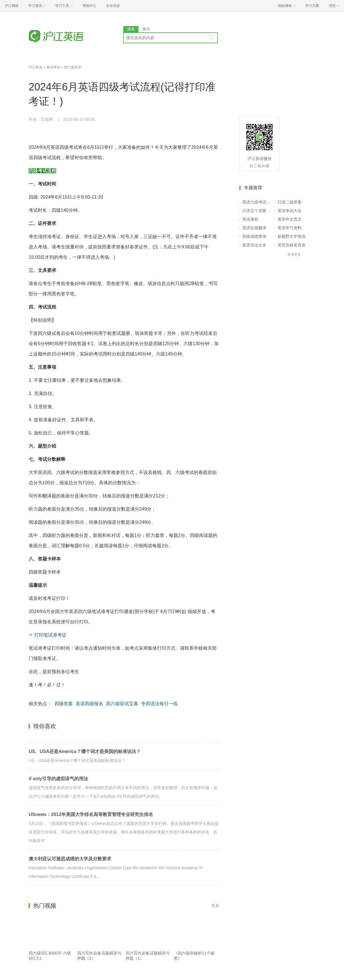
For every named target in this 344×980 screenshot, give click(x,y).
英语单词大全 (290, 211)
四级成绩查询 (254, 236)
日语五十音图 (254, 211)
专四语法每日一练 (159, 704)
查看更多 (294, 254)
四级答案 (64, 704)
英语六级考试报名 (257, 202)
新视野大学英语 (292, 236)
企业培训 (113, 6)
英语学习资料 (290, 228)
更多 (215, 906)
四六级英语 (73, 67)
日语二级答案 (290, 202)
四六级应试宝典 (122, 704)
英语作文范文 (290, 219)
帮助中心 (89, 6)
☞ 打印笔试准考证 (48, 635)
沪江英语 (36, 67)
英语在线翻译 (254, 228)
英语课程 (250, 219)
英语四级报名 (89, 704)
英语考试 (53, 67)
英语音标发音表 (292, 245)
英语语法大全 (254, 245)
